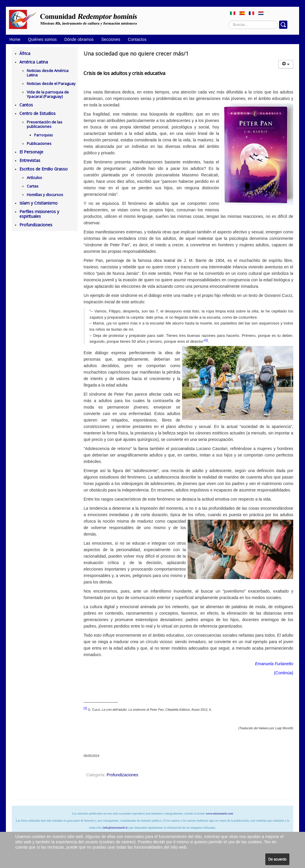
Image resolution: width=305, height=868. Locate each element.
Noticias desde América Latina (48, 73)
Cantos (26, 105)
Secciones (111, 39)
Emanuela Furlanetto (274, 664)
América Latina (34, 62)
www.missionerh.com (220, 813)
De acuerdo (277, 859)
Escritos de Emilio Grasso (44, 169)
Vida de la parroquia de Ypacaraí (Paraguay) (48, 94)
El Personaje (31, 152)
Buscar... (229, 21)
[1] (206, 340)
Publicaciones (39, 143)
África (25, 53)
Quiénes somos (42, 39)
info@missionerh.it (115, 828)
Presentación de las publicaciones (45, 124)
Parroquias (43, 135)
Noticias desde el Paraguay (51, 83)
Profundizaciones (36, 225)
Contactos (137, 39)
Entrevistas (30, 160)
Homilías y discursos (45, 195)
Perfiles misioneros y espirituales (39, 214)
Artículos (34, 178)
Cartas (33, 186)
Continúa (284, 673)
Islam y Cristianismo (39, 203)
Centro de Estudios (37, 113)
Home (15, 39)
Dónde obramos (79, 39)
